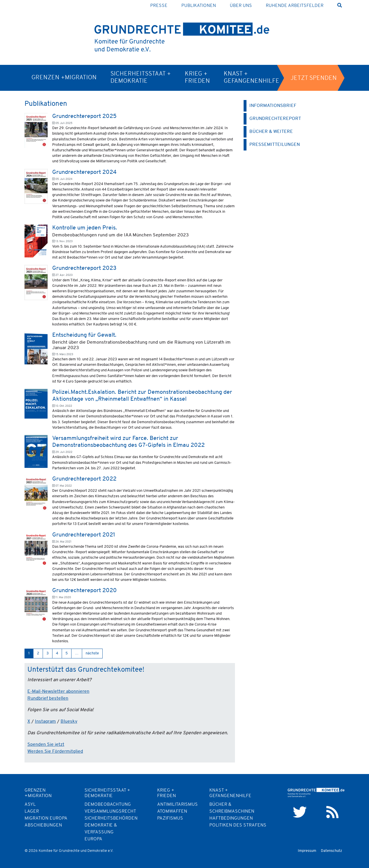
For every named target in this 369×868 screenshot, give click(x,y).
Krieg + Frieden (197, 78)
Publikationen (199, 6)
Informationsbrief (273, 106)
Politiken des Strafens (238, 825)
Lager (32, 811)
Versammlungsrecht (110, 811)
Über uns (241, 6)
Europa (93, 839)
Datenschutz (332, 851)
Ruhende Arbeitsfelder (295, 6)
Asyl (30, 805)
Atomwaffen (172, 811)
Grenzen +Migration (64, 78)
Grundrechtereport (275, 119)
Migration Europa (46, 818)
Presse (159, 6)
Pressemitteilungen (275, 145)
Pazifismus (170, 818)
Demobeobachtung (108, 805)
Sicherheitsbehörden (111, 818)
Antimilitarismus (177, 805)
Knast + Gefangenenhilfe (252, 78)
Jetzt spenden (314, 78)
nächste (92, 653)
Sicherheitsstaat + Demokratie (141, 78)
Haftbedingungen (231, 818)
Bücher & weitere (271, 132)
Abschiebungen (43, 825)
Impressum (307, 851)
